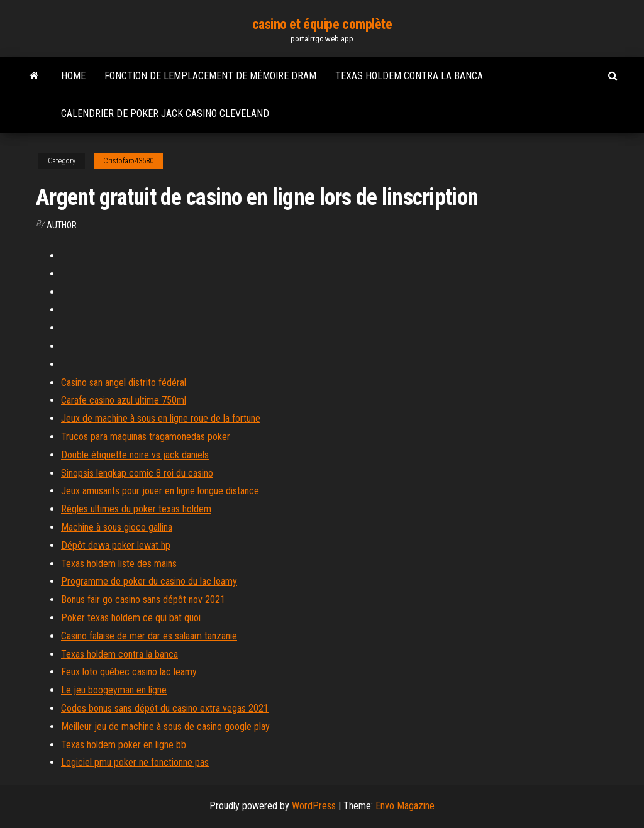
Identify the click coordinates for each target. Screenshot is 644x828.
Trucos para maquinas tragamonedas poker (146, 437)
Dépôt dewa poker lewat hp (116, 545)
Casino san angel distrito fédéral (124, 383)
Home (73, 76)
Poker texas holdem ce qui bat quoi (131, 618)
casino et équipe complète (322, 24)
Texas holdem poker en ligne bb (124, 745)
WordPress (314, 806)
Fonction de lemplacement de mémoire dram (210, 76)
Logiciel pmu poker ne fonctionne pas (135, 762)
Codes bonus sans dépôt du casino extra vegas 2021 (165, 708)
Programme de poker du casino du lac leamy (149, 581)
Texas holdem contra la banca (409, 76)
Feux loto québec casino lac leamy (129, 672)
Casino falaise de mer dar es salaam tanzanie (149, 636)
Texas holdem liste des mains (119, 564)
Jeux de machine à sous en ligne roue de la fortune (161, 418)
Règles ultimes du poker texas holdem (136, 509)
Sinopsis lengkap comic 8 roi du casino (137, 473)
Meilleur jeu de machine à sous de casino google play (165, 726)
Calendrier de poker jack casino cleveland (165, 113)
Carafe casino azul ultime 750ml (124, 400)
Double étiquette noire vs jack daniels (135, 455)
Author (62, 225)
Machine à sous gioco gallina (117, 527)
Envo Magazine (405, 806)
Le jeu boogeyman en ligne (114, 690)
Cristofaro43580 (128, 161)
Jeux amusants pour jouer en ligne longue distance (160, 491)
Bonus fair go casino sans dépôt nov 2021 (143, 599)
